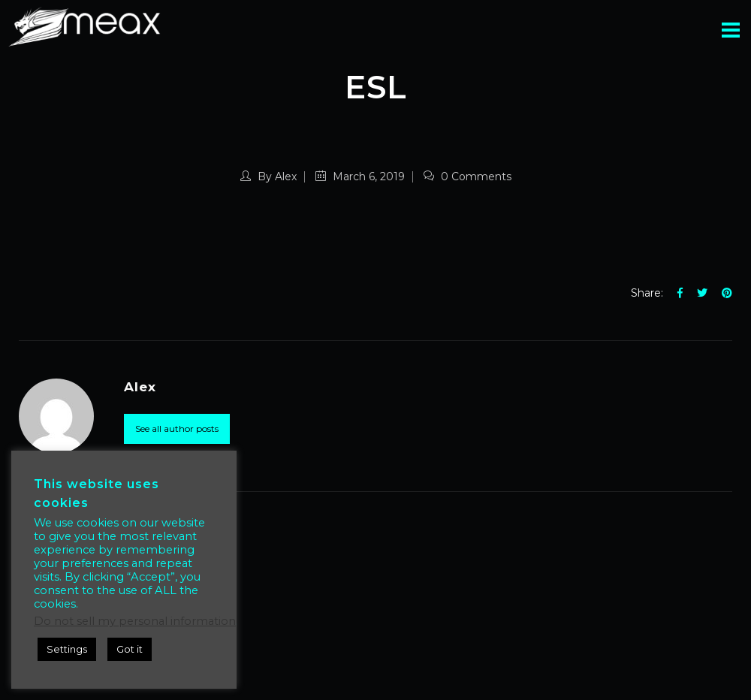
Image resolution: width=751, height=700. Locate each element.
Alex (286, 177)
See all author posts (177, 428)
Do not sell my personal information (135, 621)
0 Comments (467, 177)
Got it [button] (130, 649)
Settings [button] (67, 649)
